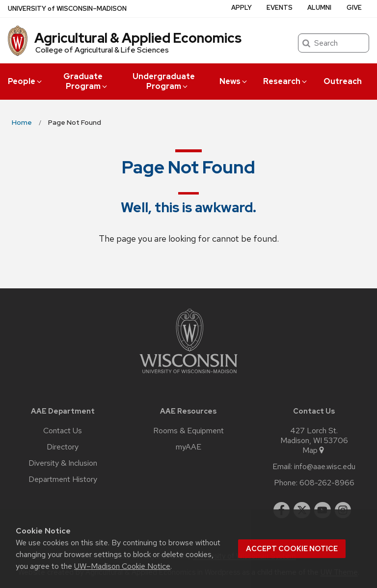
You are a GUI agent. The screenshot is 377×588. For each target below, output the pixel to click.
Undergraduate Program (164, 81)
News (234, 81)
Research (286, 81)
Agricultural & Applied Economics (138, 38)
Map (314, 450)
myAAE (188, 447)
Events (280, 8)
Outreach (343, 81)
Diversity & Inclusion (63, 463)
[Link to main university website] (188, 375)
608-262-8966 (327, 483)
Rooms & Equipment (188, 431)
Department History (63, 479)
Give (354, 8)
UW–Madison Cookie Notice (122, 566)
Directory (63, 447)
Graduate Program (86, 81)
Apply (242, 8)
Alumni (319, 8)
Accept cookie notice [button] (292, 549)
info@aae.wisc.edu (325, 467)
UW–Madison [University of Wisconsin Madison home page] (67, 9)
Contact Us (63, 431)
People (26, 81)
